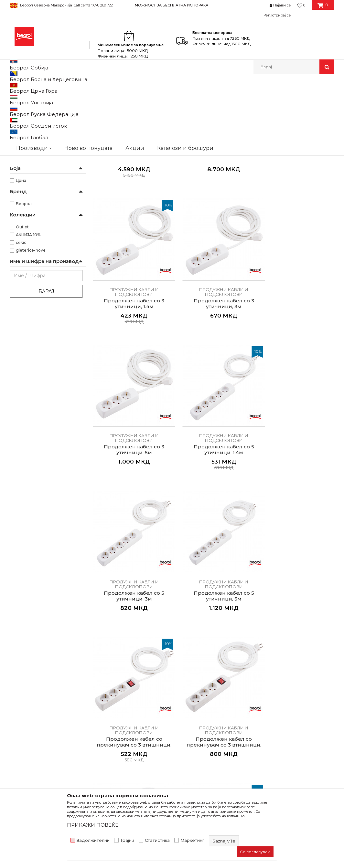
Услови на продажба (199, 676)
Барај (46, 375)
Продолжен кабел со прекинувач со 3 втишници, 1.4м (120, 454)
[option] (172, 5)
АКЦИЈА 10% (28, 319)
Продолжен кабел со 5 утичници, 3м (245, 332)
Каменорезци (30, 193)
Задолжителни (93, 840)
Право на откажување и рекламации (203, 732)
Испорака (187, 719)
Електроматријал (116, 88)
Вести (100, 685)
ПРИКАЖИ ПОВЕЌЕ (93, 825)
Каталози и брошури (117, 703)
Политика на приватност (204, 694)
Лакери (23, 200)
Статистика (157, 840)
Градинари (27, 177)
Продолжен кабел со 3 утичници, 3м (307, 214)
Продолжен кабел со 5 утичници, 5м (307, 332)
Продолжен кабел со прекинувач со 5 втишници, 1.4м (306, 454)
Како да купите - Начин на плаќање (206, 706)
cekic (21, 326)
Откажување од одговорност (209, 685)
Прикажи (258, 109)
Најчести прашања (197, 744)
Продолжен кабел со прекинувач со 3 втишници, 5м (244, 454)
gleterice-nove (31, 334)
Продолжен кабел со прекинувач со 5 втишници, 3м (120, 572)
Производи (38, 88)
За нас (100, 676)
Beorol (16, 88)
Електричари (29, 185)
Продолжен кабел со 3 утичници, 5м (120, 332)
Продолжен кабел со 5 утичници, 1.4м (182, 332)
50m (21, 241)
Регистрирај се (277, 15)
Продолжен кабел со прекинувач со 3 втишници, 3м (182, 454)
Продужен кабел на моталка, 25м (120, 214)
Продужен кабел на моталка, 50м (182, 214)
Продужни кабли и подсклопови (43, 118)
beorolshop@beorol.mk (43, 712)
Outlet (22, 311)
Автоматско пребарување (135, 109)
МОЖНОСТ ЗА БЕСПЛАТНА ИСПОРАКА (172, 5)
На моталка (27, 146)
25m (20, 233)
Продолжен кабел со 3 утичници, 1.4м (244, 214)
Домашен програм (74, 88)
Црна (21, 264)
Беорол (24, 288)
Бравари (25, 169)
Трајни (127, 840)
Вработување (108, 694)
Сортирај (180, 109)
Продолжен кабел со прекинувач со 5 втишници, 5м (182, 572)
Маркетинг (192, 840)
